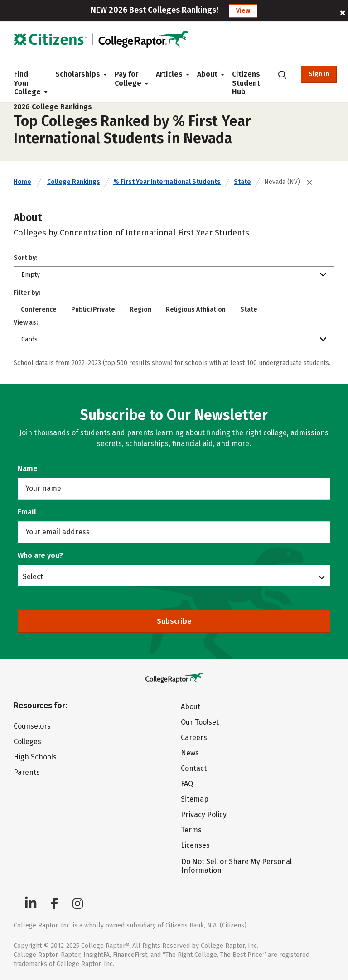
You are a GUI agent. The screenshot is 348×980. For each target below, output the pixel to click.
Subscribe (174, 621)
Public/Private (93, 310)
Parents (27, 772)
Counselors (32, 726)
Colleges (27, 742)
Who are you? (40, 555)
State (242, 182)
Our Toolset (200, 722)
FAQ (187, 784)
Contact (194, 768)
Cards (29, 339)
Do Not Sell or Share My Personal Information (237, 866)
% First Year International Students (167, 182)
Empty (31, 275)
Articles (169, 74)
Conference (39, 310)
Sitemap (195, 799)
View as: (26, 323)
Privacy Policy (204, 814)
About (207, 74)
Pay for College (128, 79)
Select (33, 576)
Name (28, 468)
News (190, 753)
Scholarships (78, 74)
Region (140, 310)
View (243, 11)
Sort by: (26, 258)
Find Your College (27, 83)
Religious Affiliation (196, 310)
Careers (194, 737)
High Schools (35, 757)
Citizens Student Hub (246, 83)
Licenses (195, 845)
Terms (191, 830)
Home (22, 182)
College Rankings (74, 182)
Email (27, 512)
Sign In (319, 74)
